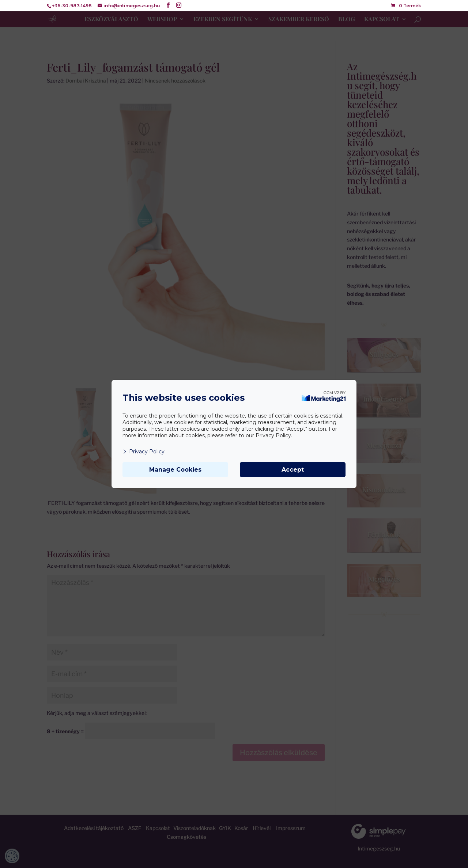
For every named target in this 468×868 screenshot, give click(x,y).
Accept (293, 470)
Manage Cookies (175, 470)
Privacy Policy (144, 452)
